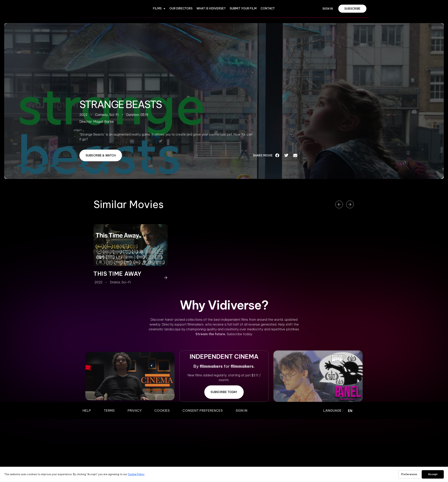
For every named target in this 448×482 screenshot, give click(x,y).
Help (84, 411)
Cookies (140, 411)
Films (159, 9)
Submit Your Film (243, 9)
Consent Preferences (174, 411)
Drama (115, 282)
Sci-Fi (126, 282)
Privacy (119, 411)
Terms (100, 411)
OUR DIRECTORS (181, 9)
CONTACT (268, 9)
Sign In (207, 411)
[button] (277, 155)
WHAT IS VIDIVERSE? (211, 9)
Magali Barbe (103, 122)
